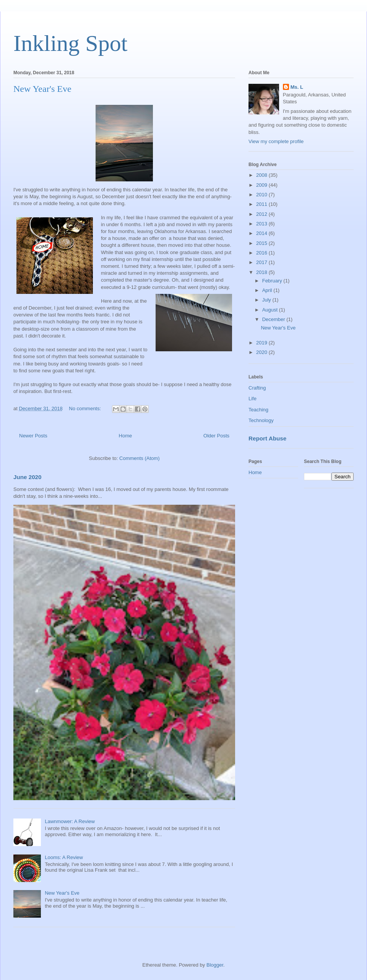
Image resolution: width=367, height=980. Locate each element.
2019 (262, 343)
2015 (262, 243)
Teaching (258, 410)
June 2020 (28, 477)
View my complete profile (276, 141)
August (271, 310)
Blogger (215, 965)
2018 (262, 272)
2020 (262, 352)
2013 (262, 224)
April (268, 290)
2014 (262, 233)
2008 (262, 175)
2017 (262, 262)
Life (253, 399)
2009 (262, 185)
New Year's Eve (42, 89)
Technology (261, 420)
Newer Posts (33, 436)
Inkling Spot (70, 43)
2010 (262, 195)
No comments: (85, 408)
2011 (262, 204)
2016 (262, 253)
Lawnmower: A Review (70, 821)
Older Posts (216, 436)
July (267, 300)
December (274, 319)
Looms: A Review (64, 857)
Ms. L (297, 87)
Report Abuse (267, 438)
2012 (262, 214)
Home (126, 436)
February (273, 281)
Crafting (257, 388)
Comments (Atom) (139, 458)
